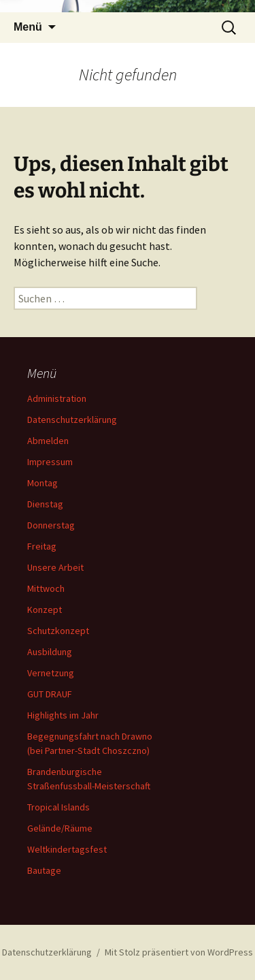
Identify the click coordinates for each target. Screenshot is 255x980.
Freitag (42, 546)
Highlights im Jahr (63, 715)
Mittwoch (46, 588)
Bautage (44, 870)
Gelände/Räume (60, 828)
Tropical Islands (58, 807)
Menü (28, 27)
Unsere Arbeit (55, 567)
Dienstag (45, 504)
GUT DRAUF (50, 694)
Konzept (45, 610)
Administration (57, 398)
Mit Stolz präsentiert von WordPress (179, 952)
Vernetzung (51, 673)
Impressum (50, 462)
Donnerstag (51, 525)
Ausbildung (50, 652)
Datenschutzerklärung (72, 420)
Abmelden (48, 441)
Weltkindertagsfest (67, 849)
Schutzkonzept (58, 631)
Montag (42, 483)
